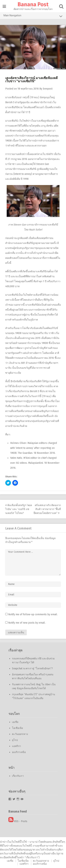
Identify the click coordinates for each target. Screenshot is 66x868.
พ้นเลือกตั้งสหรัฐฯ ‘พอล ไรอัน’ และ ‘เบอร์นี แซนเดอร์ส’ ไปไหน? (19, 509)
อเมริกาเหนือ (19, 752)
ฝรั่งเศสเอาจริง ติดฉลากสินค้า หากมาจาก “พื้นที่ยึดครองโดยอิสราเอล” (47, 509)
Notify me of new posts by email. (27, 623)
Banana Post (33, 4)
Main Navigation (33, 16)
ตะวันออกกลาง (20, 734)
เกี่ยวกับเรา (18, 776)
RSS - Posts (18, 821)
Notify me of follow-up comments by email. (33, 614)
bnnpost (48, 89)
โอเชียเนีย (17, 728)
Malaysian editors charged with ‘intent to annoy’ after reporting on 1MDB (34, 448)
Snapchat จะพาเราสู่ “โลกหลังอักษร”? (32, 669)
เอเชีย (15, 722)
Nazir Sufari (36, 230)
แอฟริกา (16, 746)
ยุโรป (15, 740)
